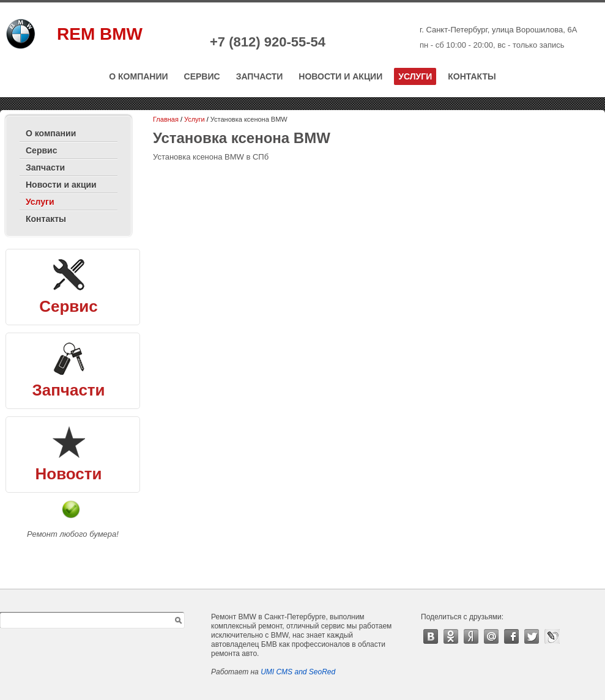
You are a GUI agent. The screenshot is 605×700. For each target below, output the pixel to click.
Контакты (472, 76)
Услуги (415, 76)
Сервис (202, 76)
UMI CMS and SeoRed (298, 672)
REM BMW (100, 34)
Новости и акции (340, 76)
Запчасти (260, 76)
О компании (138, 76)
